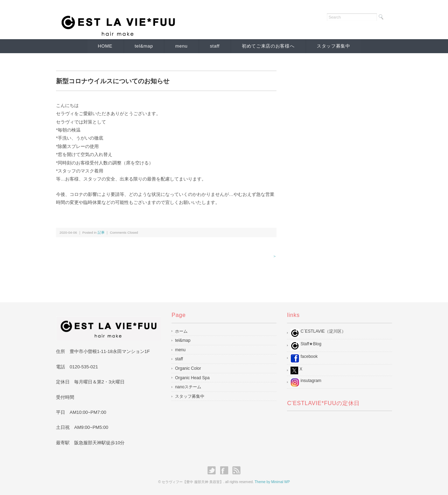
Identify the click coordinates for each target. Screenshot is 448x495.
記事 (101, 232)
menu (181, 46)
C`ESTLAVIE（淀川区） (318, 333)
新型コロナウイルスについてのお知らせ (113, 81)
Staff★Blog (306, 346)
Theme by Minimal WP (272, 482)
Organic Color (188, 368)
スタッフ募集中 (334, 46)
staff (215, 46)
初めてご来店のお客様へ (268, 46)
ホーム (181, 331)
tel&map (143, 46)
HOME (105, 46)
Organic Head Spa (192, 378)
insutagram (306, 383)
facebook (304, 358)
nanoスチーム (188, 387)
